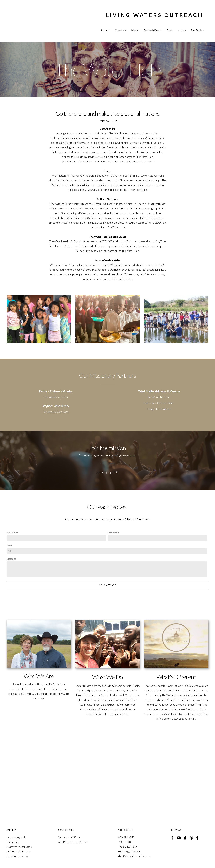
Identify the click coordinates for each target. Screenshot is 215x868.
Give (169, 30)
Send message (108, 585)
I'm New (181, 30)
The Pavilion (198, 30)
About (105, 30)
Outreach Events (153, 30)
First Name (12, 532)
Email (9, 545)
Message (11, 559)
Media (135, 30)
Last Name (113, 532)
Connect (121, 30)
